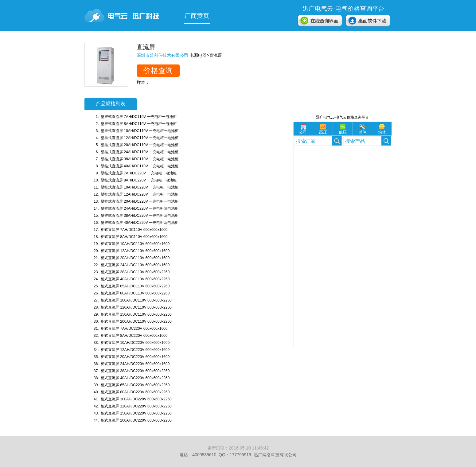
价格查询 (158, 70)
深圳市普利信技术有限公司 (162, 55)
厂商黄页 (197, 16)
